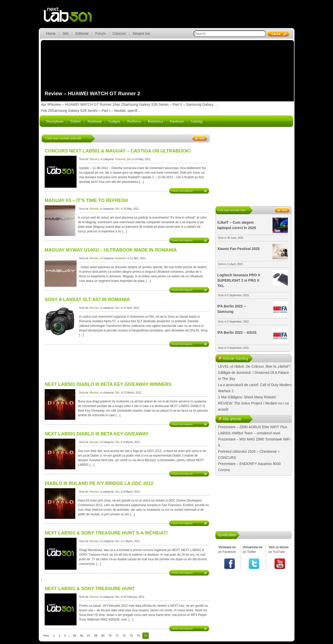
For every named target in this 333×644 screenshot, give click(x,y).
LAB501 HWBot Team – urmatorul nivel (249, 433)
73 (131, 636)
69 (103, 636)
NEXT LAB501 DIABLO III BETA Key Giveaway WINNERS (108, 384)
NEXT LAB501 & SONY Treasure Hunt (90, 589)
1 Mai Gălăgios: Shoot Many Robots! (247, 397)
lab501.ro (71, 18)
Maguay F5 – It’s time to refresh (86, 200)
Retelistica (156, 121)
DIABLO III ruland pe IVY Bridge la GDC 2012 (99, 483)
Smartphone (55, 121)
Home (51, 33)
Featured (120, 159)
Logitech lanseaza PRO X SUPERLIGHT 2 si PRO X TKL (239, 280)
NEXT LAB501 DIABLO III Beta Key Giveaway (97, 434)
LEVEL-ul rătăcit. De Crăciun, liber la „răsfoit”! (254, 366)
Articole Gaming (236, 359)
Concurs (119, 33)
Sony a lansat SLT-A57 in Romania (87, 300)
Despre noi (141, 33)
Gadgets (114, 121)
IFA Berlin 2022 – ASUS (237, 332)
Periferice (134, 121)
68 (96, 636)
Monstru (94, 159)
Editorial (82, 33)
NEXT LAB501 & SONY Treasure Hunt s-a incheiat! (106, 533)
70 (110, 636)
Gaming (197, 121)
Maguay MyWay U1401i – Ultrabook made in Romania (111, 250)
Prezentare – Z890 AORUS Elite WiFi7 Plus (253, 427)
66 (82, 636)
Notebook (95, 121)
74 (138, 636)
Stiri (66, 33)
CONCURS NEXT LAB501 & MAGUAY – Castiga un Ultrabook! (118, 151)
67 (89, 636)
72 (124, 636)
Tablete (75, 121)
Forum (101, 33)
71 (117, 636)
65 (75, 636)
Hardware (177, 121)
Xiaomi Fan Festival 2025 (239, 249)
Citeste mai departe (182, 191)
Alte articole (232, 419)
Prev (46, 636)
